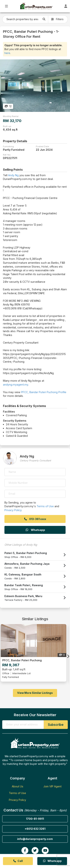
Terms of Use (45, 506)
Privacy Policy (13, 510)
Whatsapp (35, 530)
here (7, 53)
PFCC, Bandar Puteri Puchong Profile (44, 392)
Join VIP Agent (52, 786)
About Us (18, 786)
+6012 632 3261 (35, 829)
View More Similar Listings (35, 693)
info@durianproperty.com (35, 839)
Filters (57, 19)
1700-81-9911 (35, 819)
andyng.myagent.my (16, 385)
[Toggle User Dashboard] (66, 6)
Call (18, 861)
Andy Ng (13, 175)
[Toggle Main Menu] (7, 6)
